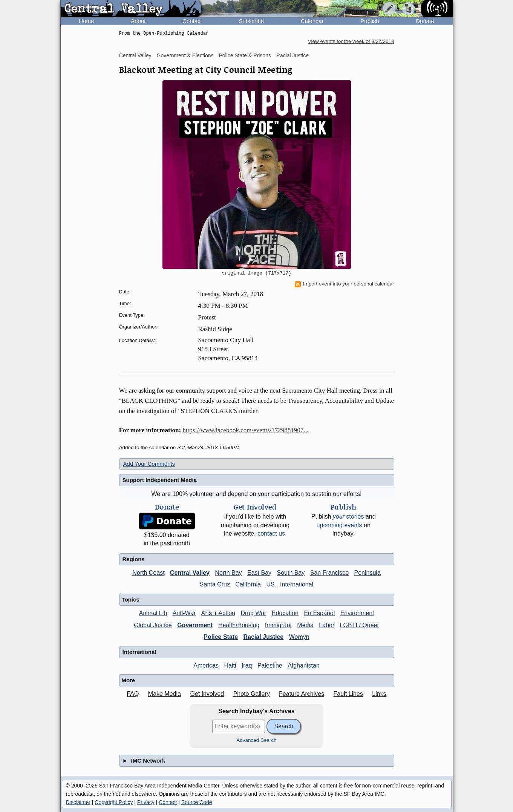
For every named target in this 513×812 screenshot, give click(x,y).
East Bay (259, 573)
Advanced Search (256, 740)
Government (195, 625)
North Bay (228, 573)
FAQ (133, 694)
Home (86, 21)
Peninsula (368, 573)
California (248, 584)
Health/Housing (239, 625)
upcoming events (339, 525)
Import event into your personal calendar (345, 284)
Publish (370, 21)
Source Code (197, 802)
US (270, 584)
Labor (327, 625)
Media (305, 625)
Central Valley (135, 55)
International (297, 584)
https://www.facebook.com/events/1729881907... (245, 430)
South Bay (291, 573)
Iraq (247, 665)
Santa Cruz (215, 584)
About (138, 21)
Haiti (230, 665)
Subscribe (251, 21)
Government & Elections (185, 55)
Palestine (270, 665)
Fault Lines (348, 694)
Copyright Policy (114, 802)
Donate (425, 21)
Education (285, 613)
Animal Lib (153, 613)
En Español (319, 613)
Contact (192, 21)
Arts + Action (218, 613)
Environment (357, 613)
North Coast (148, 573)
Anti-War (184, 613)
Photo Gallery (252, 694)
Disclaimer (78, 802)
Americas (206, 665)
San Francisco (329, 573)
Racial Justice (292, 55)
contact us (271, 533)
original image (242, 273)
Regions (134, 559)
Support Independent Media (160, 480)
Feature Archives (302, 694)
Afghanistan (304, 665)
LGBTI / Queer (360, 625)
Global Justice (153, 625)
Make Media (165, 694)
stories (348, 517)
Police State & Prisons (245, 55)
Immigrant (278, 625)
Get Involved (207, 694)
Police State (221, 637)
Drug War (253, 613)
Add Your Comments (149, 464)
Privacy (146, 802)
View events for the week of (351, 41)
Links (379, 694)
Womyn (299, 637)
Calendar (312, 21)
